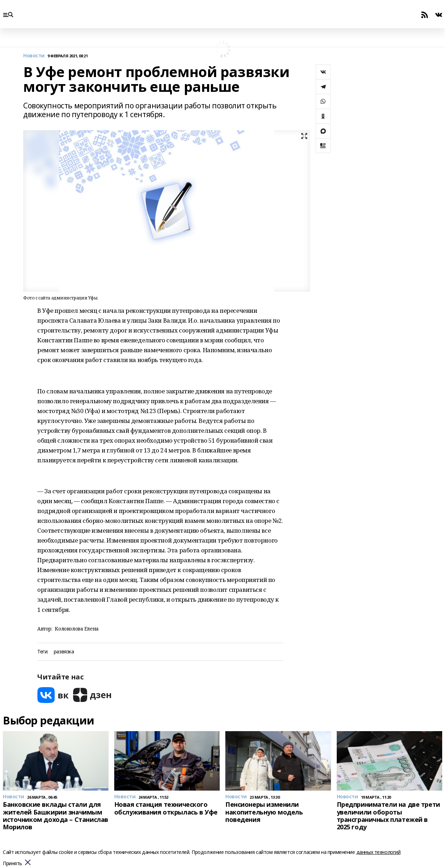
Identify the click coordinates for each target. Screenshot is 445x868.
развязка (64, 652)
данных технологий (379, 852)
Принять (12, 864)
